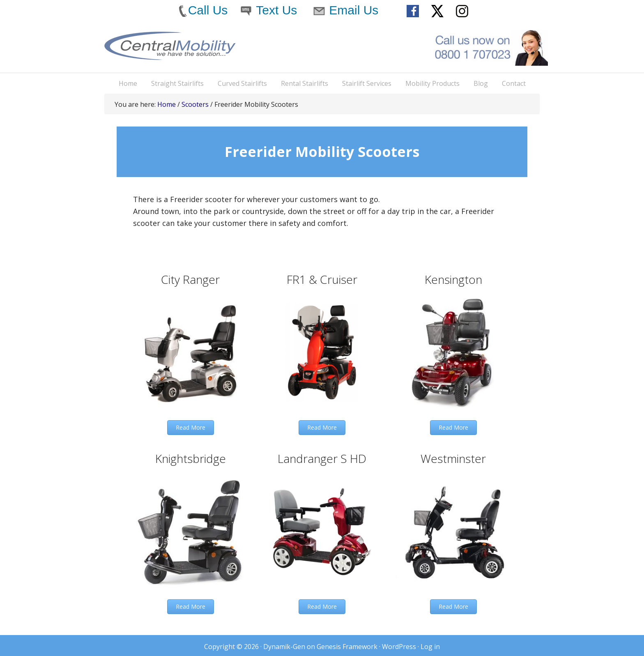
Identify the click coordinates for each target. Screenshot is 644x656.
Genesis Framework (347, 647)
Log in (430, 647)
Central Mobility (170, 52)
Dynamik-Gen (284, 647)
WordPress (399, 647)
